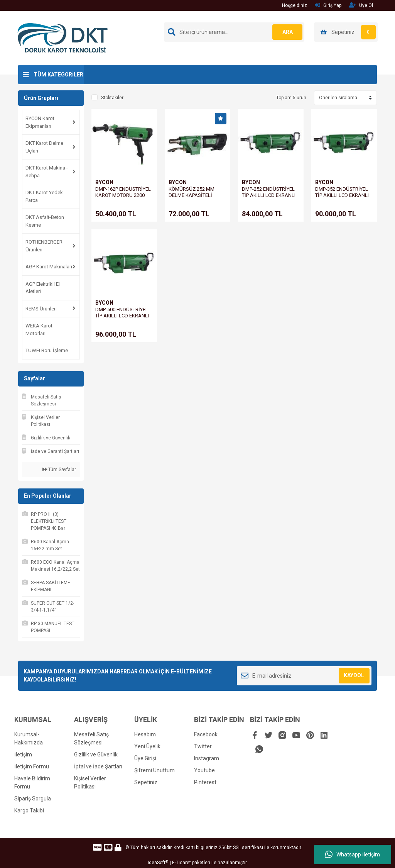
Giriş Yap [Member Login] (328, 5)
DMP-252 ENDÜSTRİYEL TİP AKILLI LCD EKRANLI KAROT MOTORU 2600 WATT (269, 198)
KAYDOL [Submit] (354, 675)
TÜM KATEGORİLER (58, 75)
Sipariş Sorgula (33, 798)
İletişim (23, 754)
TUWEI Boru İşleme (47, 350)
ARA (287, 32)
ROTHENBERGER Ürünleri (44, 246)
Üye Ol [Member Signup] (361, 5)
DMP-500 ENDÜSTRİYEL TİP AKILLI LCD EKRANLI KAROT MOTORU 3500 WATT (122, 319)
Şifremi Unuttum (154, 770)
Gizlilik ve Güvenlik (96, 754)
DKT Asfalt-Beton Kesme (45, 221)
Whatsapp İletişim (353, 854)
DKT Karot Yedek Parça (44, 196)
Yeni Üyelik (147, 746)
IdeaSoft (158, 863)
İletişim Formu (32, 766)
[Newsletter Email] (304, 676)
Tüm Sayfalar (59, 470)
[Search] (234, 32)
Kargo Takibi (29, 810)
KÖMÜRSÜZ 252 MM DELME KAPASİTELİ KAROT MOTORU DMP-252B (194, 198)
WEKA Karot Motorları (39, 330)
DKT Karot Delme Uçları (44, 147)
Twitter (203, 746)
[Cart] (346, 32)
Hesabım (145, 734)
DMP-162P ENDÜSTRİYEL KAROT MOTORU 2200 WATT (123, 195)
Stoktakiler (112, 98)
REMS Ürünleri (41, 309)
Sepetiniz (146, 782)
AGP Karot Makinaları (49, 267)
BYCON (104, 182)
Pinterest (205, 782)
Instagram (207, 758)
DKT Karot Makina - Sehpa (47, 172)
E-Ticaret (181, 863)
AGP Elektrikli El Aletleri (43, 288)
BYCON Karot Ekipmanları (40, 122)
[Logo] (63, 37)
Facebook (206, 734)
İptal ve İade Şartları (98, 766)
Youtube (204, 770)
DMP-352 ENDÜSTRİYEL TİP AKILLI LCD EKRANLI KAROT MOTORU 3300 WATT (342, 198)
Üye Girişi (145, 758)
